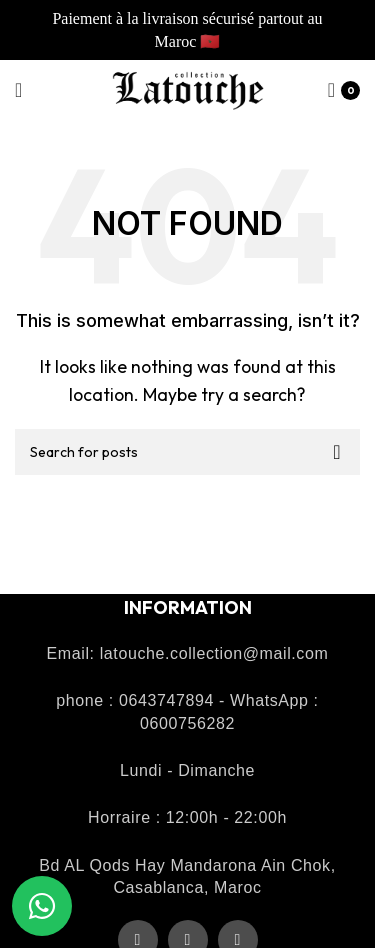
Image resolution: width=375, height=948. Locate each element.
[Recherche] (187, 452)
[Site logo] (188, 88)
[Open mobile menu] (18, 90)
